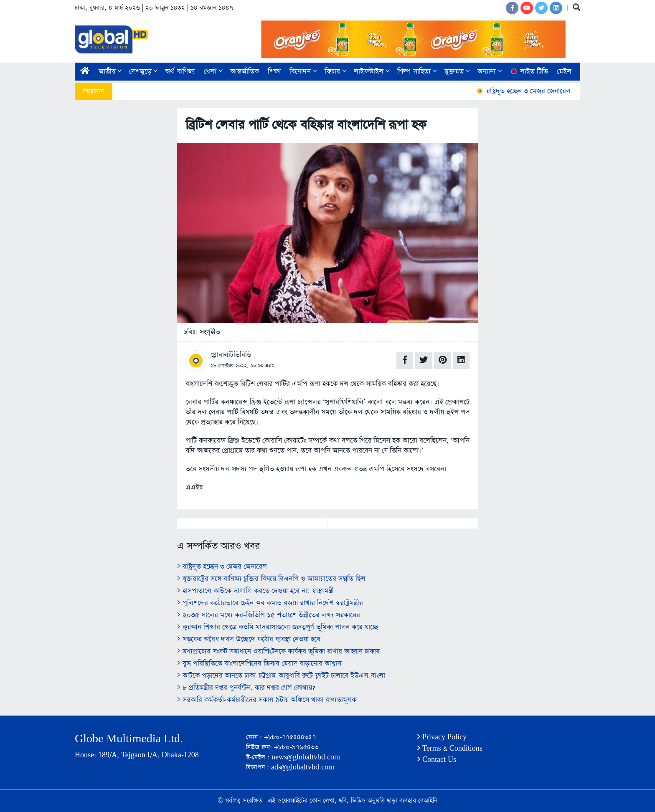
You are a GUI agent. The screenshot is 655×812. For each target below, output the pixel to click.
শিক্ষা (274, 72)
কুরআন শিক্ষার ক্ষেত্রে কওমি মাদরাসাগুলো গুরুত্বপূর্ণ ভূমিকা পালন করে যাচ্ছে (278, 627)
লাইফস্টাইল (372, 72)
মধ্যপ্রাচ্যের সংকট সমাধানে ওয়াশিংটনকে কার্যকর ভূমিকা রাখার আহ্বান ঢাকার (278, 651)
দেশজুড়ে (143, 72)
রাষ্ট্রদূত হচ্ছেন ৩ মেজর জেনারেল (527, 91)
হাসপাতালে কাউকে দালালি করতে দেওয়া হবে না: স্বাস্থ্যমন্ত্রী (255, 591)
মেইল (564, 72)
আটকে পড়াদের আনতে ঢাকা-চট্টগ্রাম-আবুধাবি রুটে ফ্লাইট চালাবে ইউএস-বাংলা (281, 676)
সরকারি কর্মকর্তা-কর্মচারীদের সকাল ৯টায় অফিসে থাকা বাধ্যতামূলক (267, 700)
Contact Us (437, 760)
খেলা (213, 72)
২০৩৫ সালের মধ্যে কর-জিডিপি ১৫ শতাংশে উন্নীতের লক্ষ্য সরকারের (269, 615)
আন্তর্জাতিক (245, 72)
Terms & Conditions (450, 748)
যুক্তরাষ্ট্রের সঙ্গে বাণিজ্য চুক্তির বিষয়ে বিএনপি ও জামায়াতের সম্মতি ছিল (271, 579)
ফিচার (335, 72)
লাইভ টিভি (529, 72)
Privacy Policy (442, 737)
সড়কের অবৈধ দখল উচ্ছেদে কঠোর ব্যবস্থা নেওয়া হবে (249, 639)
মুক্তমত (457, 72)
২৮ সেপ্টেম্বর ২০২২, (230, 366)
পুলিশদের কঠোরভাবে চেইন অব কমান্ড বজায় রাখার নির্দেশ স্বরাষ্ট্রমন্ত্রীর (270, 603)
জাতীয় (110, 72)
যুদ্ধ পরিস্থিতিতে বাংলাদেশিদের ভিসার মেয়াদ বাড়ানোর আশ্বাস (259, 664)
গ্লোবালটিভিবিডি (231, 355)
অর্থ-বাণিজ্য (180, 72)
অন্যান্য (490, 72)
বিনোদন (303, 72)
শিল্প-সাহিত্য (417, 72)
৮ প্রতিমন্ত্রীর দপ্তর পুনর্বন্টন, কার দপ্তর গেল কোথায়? (246, 688)
